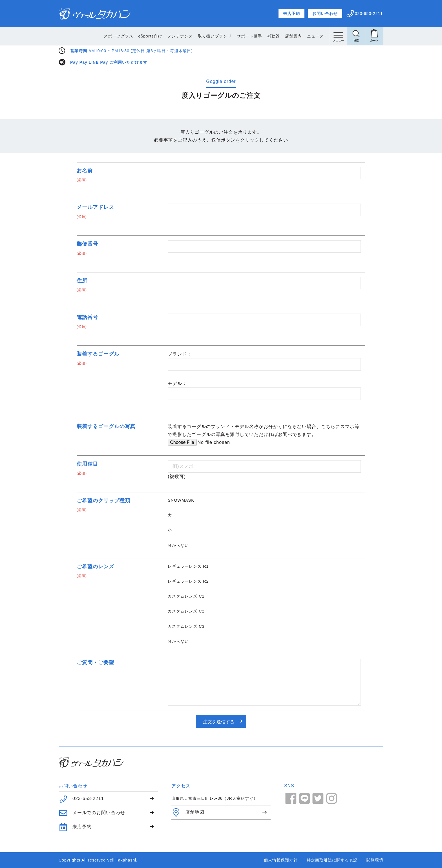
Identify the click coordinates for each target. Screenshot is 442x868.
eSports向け (150, 36)
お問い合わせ (325, 14)
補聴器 (274, 36)
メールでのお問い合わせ (92, 813)
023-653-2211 (81, 799)
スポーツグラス (119, 36)
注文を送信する (219, 722)
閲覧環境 (375, 860)
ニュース (315, 36)
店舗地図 (188, 812)
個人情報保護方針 (281, 860)
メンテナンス (180, 36)
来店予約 (291, 14)
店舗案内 (293, 36)
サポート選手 (249, 36)
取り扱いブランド (215, 36)
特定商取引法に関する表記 (332, 860)
